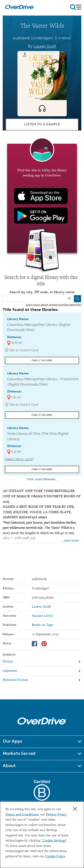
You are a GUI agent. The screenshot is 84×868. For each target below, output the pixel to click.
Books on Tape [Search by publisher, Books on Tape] (42, 625)
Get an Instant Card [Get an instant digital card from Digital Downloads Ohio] (22, 350)
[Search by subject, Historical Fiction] (42, 680)
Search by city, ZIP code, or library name (42, 292)
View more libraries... (42, 479)
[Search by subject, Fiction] (42, 662)
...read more (70, 541)
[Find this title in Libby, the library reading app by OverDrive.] (42, 198)
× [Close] (75, 809)
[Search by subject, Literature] (42, 671)
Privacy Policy (56, 815)
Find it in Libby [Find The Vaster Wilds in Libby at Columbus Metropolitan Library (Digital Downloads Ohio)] (42, 360)
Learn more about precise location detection (54, 305)
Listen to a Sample (42, 124)
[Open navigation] (76, 7)
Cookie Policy (55, 857)
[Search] (78, 299)
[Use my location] (69, 298)
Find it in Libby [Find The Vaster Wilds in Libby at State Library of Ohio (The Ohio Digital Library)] (42, 469)
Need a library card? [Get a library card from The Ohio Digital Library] (19, 459)
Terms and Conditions (22, 815)
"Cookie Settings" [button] (54, 841)
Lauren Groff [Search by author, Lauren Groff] (45, 46)
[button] (42, 742)
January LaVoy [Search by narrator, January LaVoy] (42, 616)
